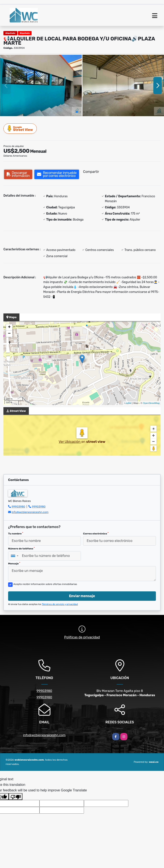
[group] (41, 85)
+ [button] (9, 327)
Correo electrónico (96, 534)
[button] (77, 112)
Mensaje (14, 564)
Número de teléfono (21, 549)
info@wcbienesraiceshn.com (30, 512)
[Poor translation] (16, 797)
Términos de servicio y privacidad (60, 604)
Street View (20, 128)
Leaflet (128, 403)
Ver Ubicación (70, 442)
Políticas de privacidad (82, 637)
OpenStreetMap (151, 403)
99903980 (18, 507)
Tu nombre (16, 534)
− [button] (9, 334)
